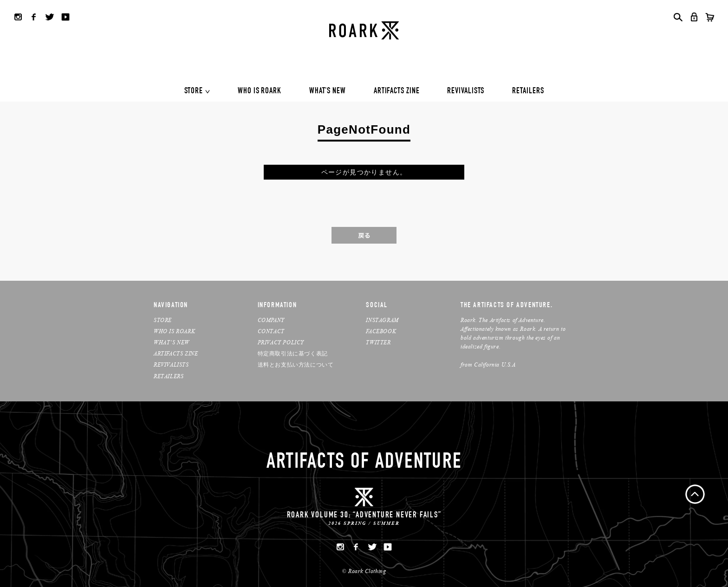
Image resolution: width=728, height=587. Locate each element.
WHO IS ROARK (260, 91)
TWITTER (378, 342)
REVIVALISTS (466, 91)
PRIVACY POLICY (281, 342)
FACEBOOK (381, 331)
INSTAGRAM (382, 320)
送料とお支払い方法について (296, 364)
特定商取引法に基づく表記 (293, 353)
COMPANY (271, 320)
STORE (194, 91)
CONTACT (271, 331)
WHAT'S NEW (328, 91)
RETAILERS (528, 91)
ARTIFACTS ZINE (397, 91)
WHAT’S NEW (172, 342)
